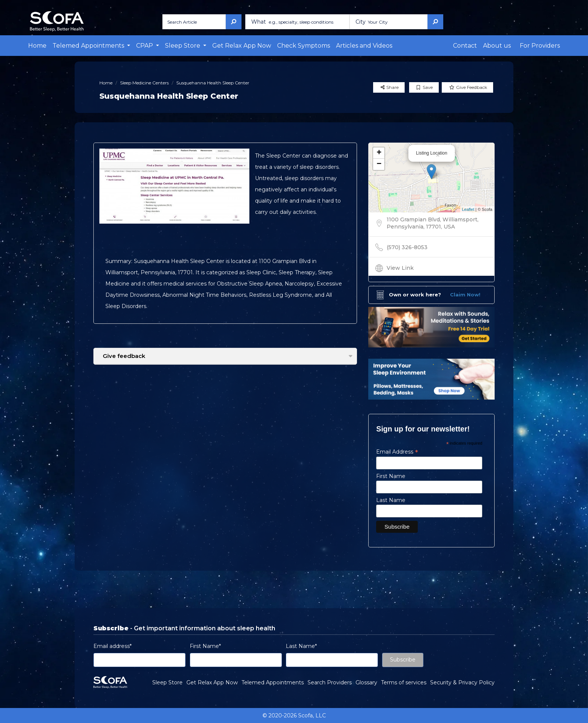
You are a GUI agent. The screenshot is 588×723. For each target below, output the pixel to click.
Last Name (391, 500)
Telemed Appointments (273, 682)
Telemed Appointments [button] (89, 46)
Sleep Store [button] (183, 46)
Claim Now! (465, 295)
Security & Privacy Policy (462, 682)
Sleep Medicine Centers (144, 83)
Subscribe (403, 660)
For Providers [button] (540, 46)
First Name (391, 476)
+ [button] (379, 153)
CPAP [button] (145, 46)
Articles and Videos (364, 46)
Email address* (112, 646)
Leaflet (468, 209)
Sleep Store (167, 682)
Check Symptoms (304, 46)
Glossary (366, 682)
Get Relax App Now (242, 46)
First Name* (205, 646)
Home (37, 46)
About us (497, 46)
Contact (465, 46)
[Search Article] (194, 22)
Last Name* (301, 646)
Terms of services (404, 682)
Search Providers (330, 682)
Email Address (397, 452)
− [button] (379, 164)
